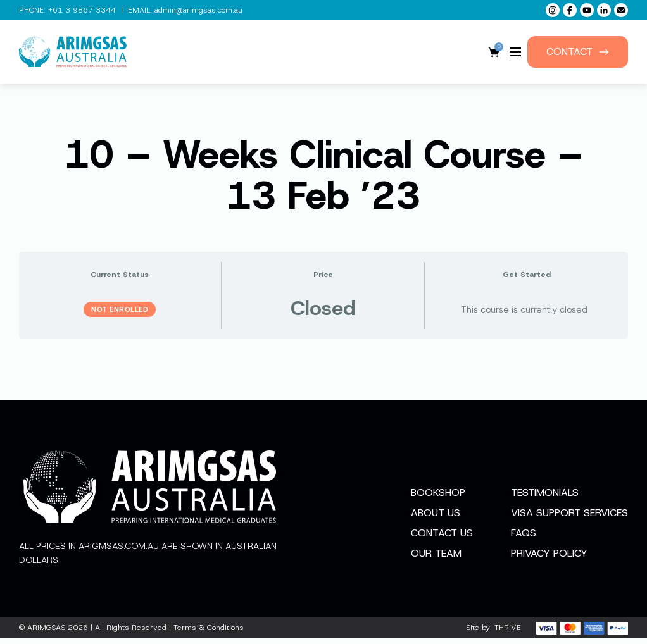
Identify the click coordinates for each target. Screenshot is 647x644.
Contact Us (442, 539)
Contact (578, 52)
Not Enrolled (120, 309)
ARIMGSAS (46, 634)
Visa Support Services (569, 519)
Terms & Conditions (209, 634)
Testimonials (545, 499)
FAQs (524, 539)
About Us (436, 519)
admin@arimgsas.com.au (198, 10)
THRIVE (508, 634)
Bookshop (438, 499)
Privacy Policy (549, 560)
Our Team (436, 560)
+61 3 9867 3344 (82, 10)
